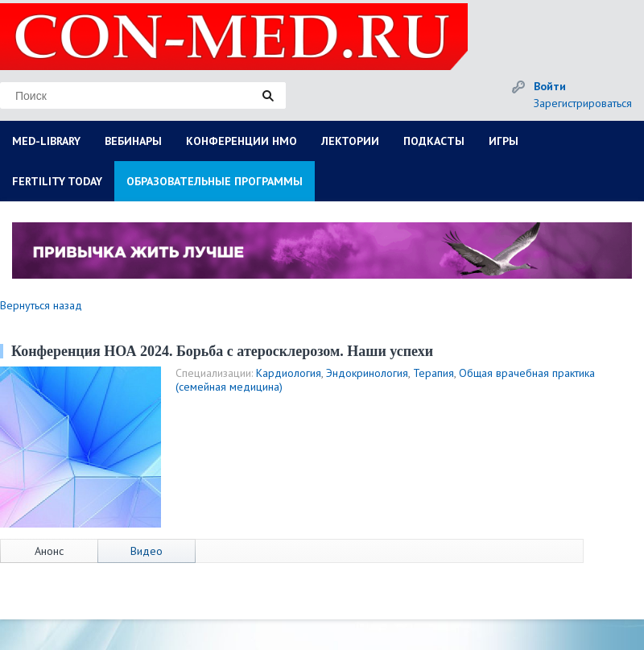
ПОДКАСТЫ (434, 141)
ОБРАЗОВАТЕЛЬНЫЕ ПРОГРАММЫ (215, 181)
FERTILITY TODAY (57, 181)
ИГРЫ (504, 141)
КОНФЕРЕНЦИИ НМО (242, 141)
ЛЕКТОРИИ (350, 141)
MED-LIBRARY (46, 141)
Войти (550, 86)
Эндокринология (367, 373)
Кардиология (289, 373)
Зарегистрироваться (583, 103)
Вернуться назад (41, 305)
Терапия (433, 373)
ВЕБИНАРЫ (133, 141)
